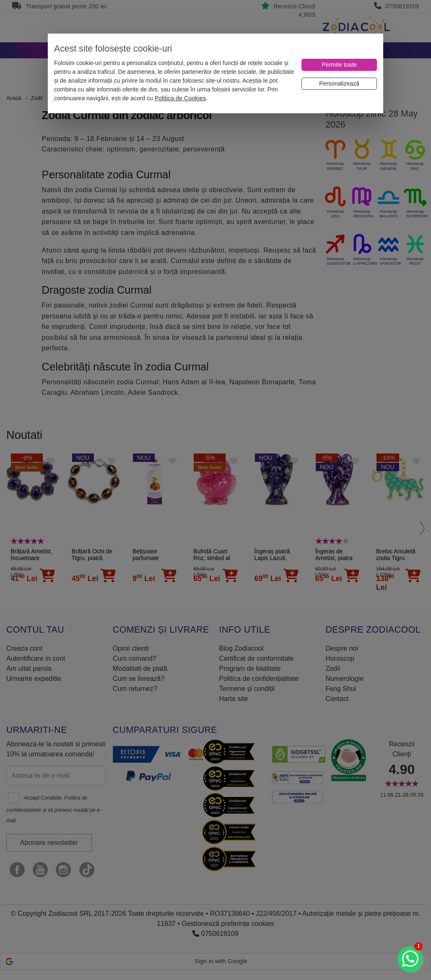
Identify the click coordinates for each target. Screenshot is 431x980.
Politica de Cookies (180, 98)
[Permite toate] (339, 65)
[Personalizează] (339, 84)
